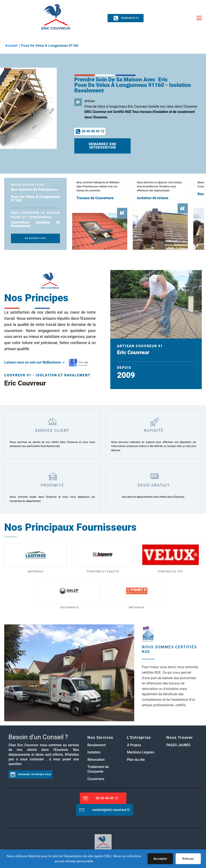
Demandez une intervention (103, 146)
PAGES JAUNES (178, 745)
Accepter (160, 859)
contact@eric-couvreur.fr (111, 810)
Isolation (94, 752)
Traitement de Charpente (98, 769)
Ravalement (97, 745)
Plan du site (136, 760)
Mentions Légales (141, 752)
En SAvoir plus (35, 238)
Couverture (96, 779)
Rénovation (96, 760)
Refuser (188, 859)
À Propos (134, 745)
